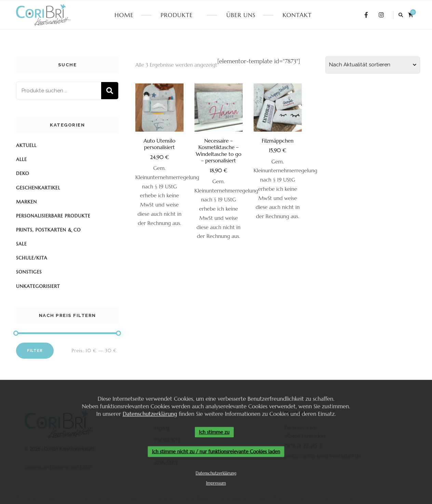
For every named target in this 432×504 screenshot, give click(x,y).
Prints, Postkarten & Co (49, 230)
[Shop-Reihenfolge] (373, 65)
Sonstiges (29, 272)
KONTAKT (297, 15)
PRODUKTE (177, 15)
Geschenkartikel (38, 188)
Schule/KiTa (32, 258)
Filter (35, 350)
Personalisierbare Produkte (53, 216)
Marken (26, 202)
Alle (22, 160)
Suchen (110, 91)
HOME (124, 15)
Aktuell (26, 145)
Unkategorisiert (38, 286)
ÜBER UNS (241, 15)
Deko (23, 174)
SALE (22, 244)
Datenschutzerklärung (148, 413)
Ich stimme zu (214, 432)
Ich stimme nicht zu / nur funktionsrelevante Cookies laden (216, 452)
